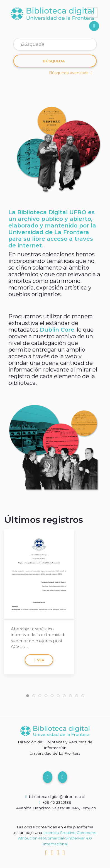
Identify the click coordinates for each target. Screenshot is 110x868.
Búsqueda (54, 61)
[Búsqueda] (55, 44)
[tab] (28, 696)
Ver (39, 660)
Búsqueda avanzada (71, 73)
